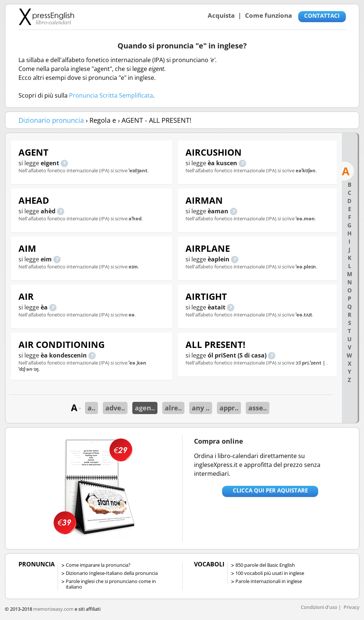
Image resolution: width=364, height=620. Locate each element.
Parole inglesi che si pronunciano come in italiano (111, 584)
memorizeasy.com (53, 609)
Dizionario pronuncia (51, 120)
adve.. (115, 408)
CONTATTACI (322, 16)
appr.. (229, 408)
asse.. (258, 408)
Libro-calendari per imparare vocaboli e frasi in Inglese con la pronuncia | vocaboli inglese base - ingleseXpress (46, 17)
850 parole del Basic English (265, 565)
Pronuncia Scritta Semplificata (111, 95)
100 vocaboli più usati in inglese (270, 573)
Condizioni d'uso (319, 607)
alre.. (173, 408)
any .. (201, 408)
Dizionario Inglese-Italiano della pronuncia (112, 573)
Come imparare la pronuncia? (98, 565)
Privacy (352, 607)
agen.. (145, 408)
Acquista (221, 15)
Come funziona (268, 15)
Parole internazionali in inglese (269, 581)
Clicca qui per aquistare (270, 490)
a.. (91, 408)
